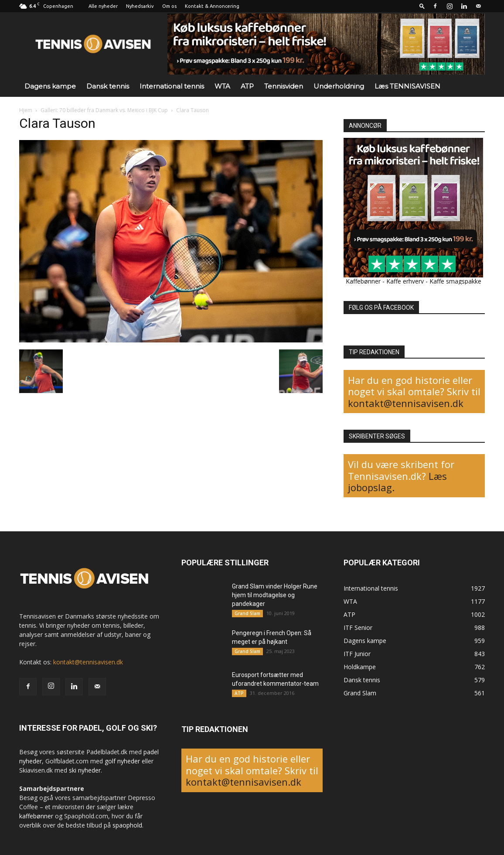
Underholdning (339, 86)
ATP (247, 86)
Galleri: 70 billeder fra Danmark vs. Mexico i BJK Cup (104, 110)
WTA (222, 86)
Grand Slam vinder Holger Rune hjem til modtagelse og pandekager (275, 595)
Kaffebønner (363, 281)
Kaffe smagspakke (455, 281)
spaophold (127, 825)
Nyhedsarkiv (140, 6)
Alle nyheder (103, 6)
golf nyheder (122, 761)
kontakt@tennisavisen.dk (406, 403)
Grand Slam (247, 613)
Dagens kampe (50, 86)
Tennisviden (284, 86)
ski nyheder (85, 770)
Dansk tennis (108, 86)
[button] (422, 6)
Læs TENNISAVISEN (407, 86)
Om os (169, 6)
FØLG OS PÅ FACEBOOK (381, 308)
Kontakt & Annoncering (212, 6)
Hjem (26, 110)
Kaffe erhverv (405, 281)
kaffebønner (36, 816)
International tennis (172, 86)
